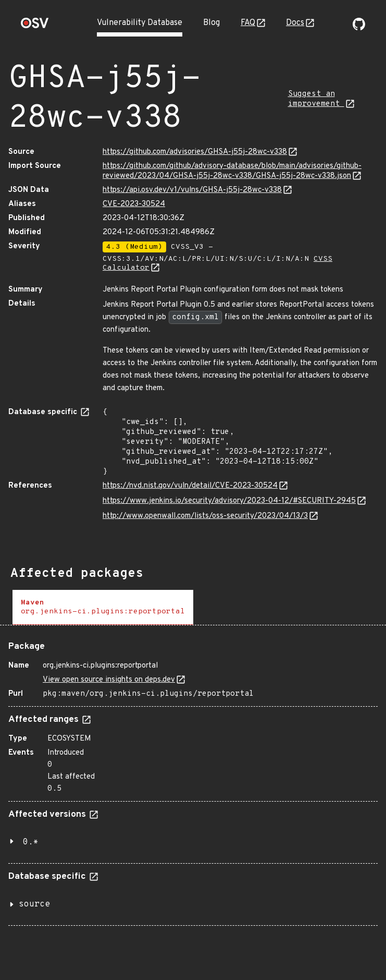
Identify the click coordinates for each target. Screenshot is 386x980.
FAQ (248, 23)
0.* (31, 842)
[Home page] (35, 26)
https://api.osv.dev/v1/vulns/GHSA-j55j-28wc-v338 (192, 190)
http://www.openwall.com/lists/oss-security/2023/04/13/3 (205, 516)
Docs (295, 23)
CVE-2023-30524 (134, 204)
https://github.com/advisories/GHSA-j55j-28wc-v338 (195, 152)
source (34, 904)
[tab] (103, 607)
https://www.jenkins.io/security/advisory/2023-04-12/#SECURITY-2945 (229, 501)
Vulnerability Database (140, 23)
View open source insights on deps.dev (109, 680)
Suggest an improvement (316, 99)
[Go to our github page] (359, 28)
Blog (211, 23)
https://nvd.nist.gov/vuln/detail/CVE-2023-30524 (190, 486)
